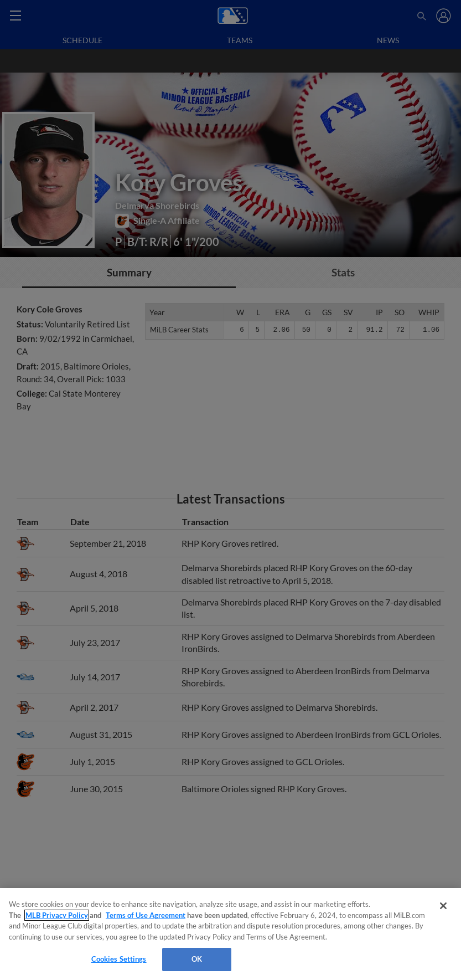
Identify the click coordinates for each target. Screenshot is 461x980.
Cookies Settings (119, 959)
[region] (230, 934)
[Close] (443, 906)
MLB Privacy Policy (57, 915)
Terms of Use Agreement (146, 915)
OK (197, 959)
